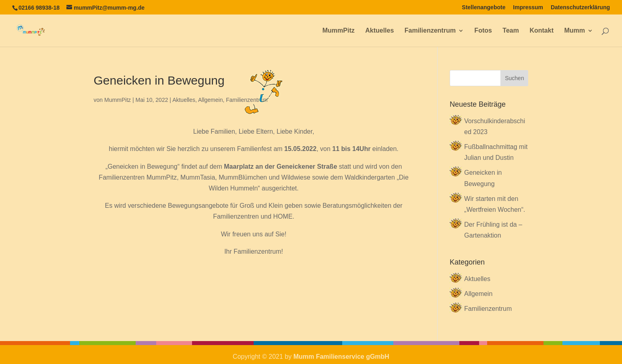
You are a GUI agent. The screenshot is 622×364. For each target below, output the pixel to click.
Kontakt (541, 31)
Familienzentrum (430, 31)
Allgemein (210, 100)
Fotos (483, 31)
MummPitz (339, 31)
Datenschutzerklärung (580, 7)
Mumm (574, 31)
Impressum (528, 7)
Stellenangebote (484, 7)
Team (511, 31)
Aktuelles (379, 31)
